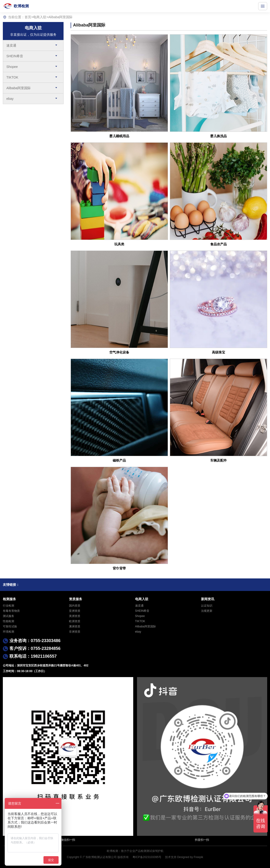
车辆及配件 (219, 460)
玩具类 (119, 244)
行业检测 (9, 606)
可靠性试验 (10, 626)
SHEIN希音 (15, 56)
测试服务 (9, 616)
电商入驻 (40, 17)
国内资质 (75, 606)
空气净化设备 (119, 352)
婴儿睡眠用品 (119, 136)
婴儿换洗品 (219, 136)
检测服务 (9, 599)
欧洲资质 (75, 621)
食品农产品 (219, 244)
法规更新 (207, 611)
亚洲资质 (75, 611)
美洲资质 (75, 616)
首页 (28, 17)
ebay (10, 99)
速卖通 (11, 45)
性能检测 (9, 621)
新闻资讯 (208, 599)
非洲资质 (75, 632)
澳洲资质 (75, 626)
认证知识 (207, 606)
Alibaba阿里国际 (60, 17)
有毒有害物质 (11, 611)
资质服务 (76, 599)
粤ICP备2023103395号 (147, 857)
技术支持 (171, 857)
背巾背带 (119, 568)
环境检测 (9, 632)
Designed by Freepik (190, 857)
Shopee (12, 67)
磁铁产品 (119, 460)
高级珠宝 (219, 352)
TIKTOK (12, 77)
